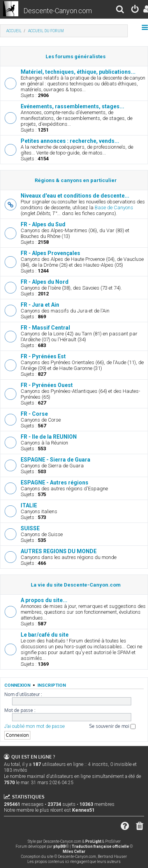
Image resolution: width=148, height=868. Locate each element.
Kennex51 (83, 810)
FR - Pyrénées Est (43, 356)
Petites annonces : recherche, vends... (70, 141)
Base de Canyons (114, 207)
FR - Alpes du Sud (43, 224)
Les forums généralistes (76, 56)
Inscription (52, 685)
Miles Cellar (74, 852)
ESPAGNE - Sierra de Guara (55, 460)
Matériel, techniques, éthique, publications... (78, 72)
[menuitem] (120, 10)
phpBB (60, 846)
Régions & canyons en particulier (76, 180)
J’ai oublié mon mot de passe (34, 726)
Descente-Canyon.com (58, 11)
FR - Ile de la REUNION (49, 437)
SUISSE (30, 528)
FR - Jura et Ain (40, 305)
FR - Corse (34, 414)
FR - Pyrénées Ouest (47, 385)
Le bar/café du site (45, 635)
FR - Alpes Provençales (50, 253)
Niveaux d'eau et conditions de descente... (75, 196)
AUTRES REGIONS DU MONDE (59, 551)
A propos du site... (44, 600)
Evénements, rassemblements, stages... (72, 106)
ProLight (93, 841)
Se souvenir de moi (112, 726)
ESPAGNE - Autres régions (55, 483)
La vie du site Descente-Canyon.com (76, 585)
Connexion (17, 685)
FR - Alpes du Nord (45, 282)
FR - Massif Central (45, 328)
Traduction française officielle (100, 846)
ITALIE (29, 505)
